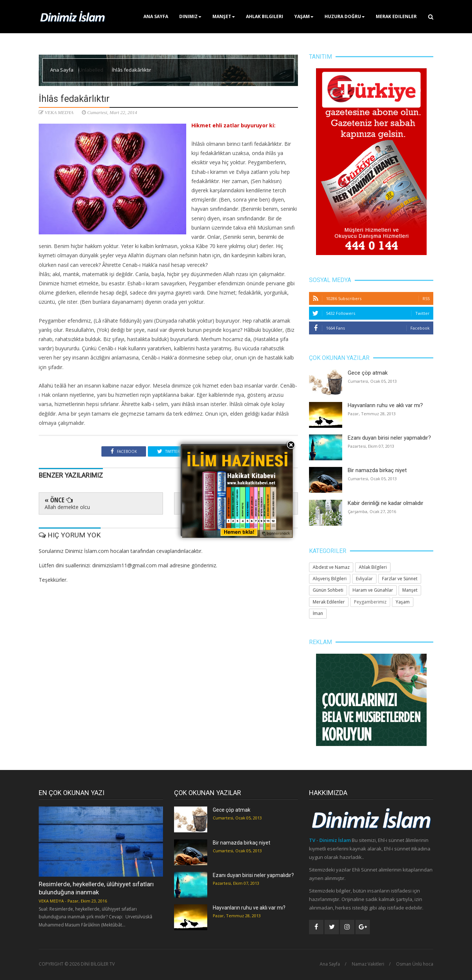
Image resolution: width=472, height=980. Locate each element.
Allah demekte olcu (67, 507)
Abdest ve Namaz (331, 567)
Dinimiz (190, 16)
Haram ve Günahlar (373, 590)
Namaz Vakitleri (368, 964)
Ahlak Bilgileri (265, 16)
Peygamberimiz (370, 602)
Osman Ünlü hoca (415, 964)
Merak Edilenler (396, 16)
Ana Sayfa (156, 16)
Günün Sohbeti (328, 590)
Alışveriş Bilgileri (330, 579)
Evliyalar (364, 579)
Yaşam (304, 16)
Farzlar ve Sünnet (400, 579)
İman (318, 613)
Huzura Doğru (345, 16)
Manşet (224, 16)
